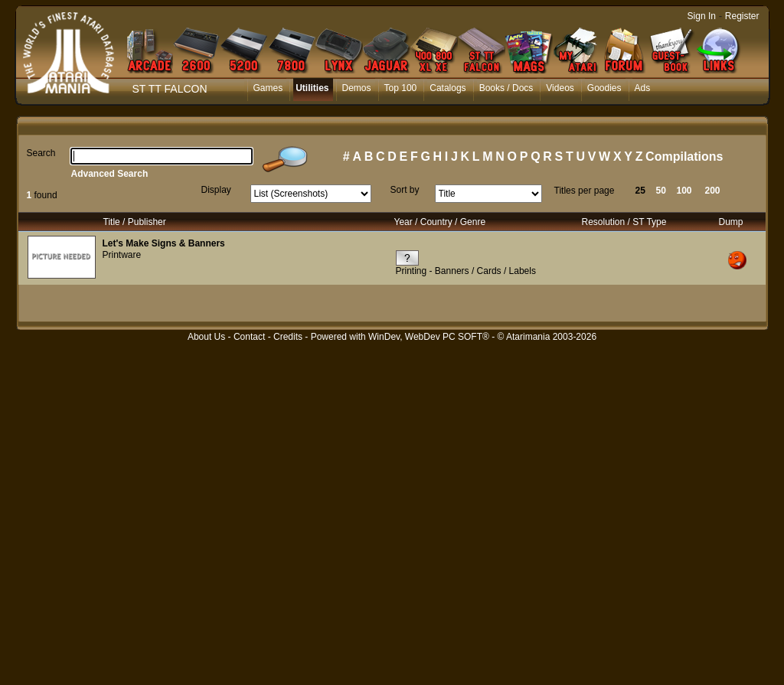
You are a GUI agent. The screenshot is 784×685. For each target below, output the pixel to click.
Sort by (405, 190)
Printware (122, 255)
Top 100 (401, 88)
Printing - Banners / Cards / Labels (466, 271)
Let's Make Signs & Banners (164, 243)
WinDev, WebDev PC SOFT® (429, 337)
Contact (249, 337)
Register (742, 16)
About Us (206, 337)
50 (661, 191)
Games (268, 88)
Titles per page (585, 191)
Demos (357, 88)
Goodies (604, 88)
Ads (643, 88)
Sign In (702, 16)
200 (713, 191)
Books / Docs (506, 88)
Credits (288, 337)
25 (640, 191)
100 (684, 191)
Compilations (684, 157)
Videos (560, 88)
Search (41, 153)
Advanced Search (110, 174)
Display (216, 190)
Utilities (312, 88)
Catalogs (448, 88)
